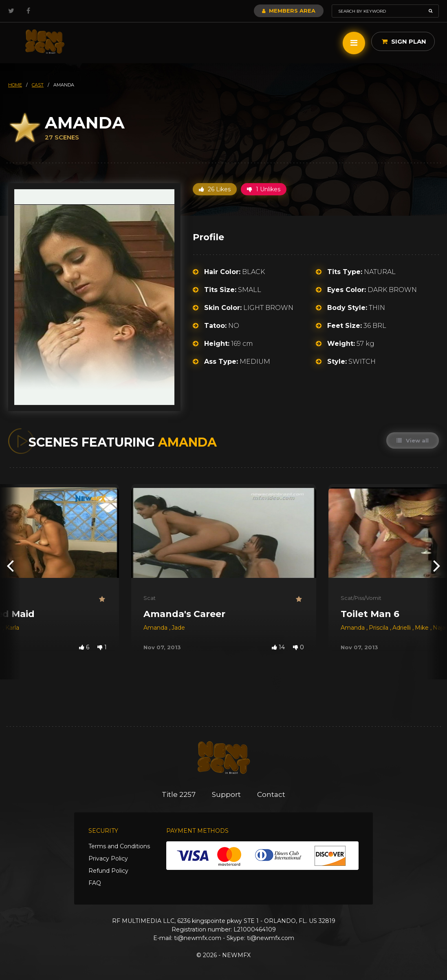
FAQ (95, 883)
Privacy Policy (108, 858)
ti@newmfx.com (198, 938)
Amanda (156, 628)
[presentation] (10, 565)
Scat (150, 598)
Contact (271, 794)
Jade (178, 628)
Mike (423, 628)
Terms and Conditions (119, 846)
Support (226, 794)
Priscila (379, 628)
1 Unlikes (264, 189)
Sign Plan (404, 41)
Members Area (289, 11)
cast (38, 85)
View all (413, 440)
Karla (12, 628)
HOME (15, 85)
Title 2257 (179, 794)
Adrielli (402, 628)
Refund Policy (108, 871)
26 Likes (215, 189)
